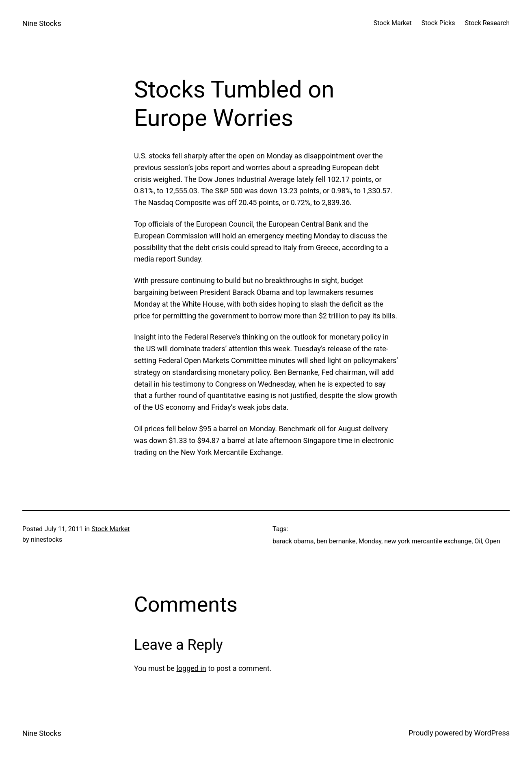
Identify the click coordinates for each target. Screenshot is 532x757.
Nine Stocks (42, 23)
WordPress (492, 733)
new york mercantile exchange (428, 541)
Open (492, 541)
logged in (191, 668)
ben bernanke (336, 541)
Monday (370, 541)
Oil (478, 541)
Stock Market (110, 529)
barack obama (293, 541)
